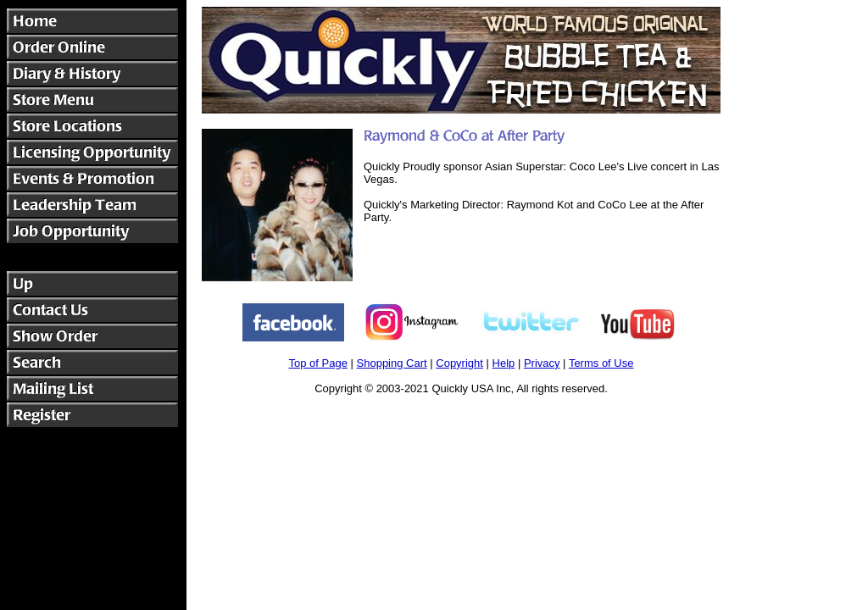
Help (504, 363)
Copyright (459, 363)
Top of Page (318, 363)
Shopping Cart (392, 363)
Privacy (542, 363)
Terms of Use (601, 363)
